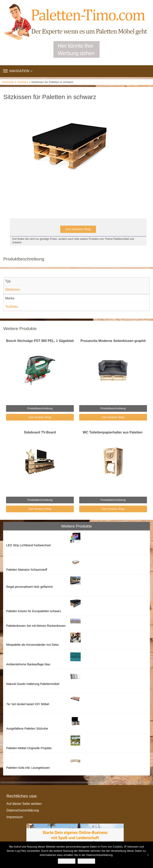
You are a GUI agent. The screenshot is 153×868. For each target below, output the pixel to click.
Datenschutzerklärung (23, 810)
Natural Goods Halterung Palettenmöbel (33, 684)
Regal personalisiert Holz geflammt (29, 587)
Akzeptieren (67, 861)
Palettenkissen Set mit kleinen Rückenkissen (36, 626)
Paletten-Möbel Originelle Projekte (29, 748)
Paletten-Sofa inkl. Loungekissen (28, 768)
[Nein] (148, 855)
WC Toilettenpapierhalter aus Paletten (113, 432)
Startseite (8, 82)
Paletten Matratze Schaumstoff (27, 570)
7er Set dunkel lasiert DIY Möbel (28, 704)
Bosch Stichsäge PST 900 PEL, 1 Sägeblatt (40, 341)
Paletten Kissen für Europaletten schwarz (34, 611)
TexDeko (23, 82)
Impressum (15, 817)
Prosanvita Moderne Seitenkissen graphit (113, 341)
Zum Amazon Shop (78, 229)
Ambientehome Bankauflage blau (28, 664)
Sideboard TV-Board (40, 432)
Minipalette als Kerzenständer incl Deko (33, 645)
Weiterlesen (86, 861)
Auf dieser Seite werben (24, 804)
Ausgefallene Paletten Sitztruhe (27, 729)
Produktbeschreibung (40, 408)
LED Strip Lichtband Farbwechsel (28, 545)
